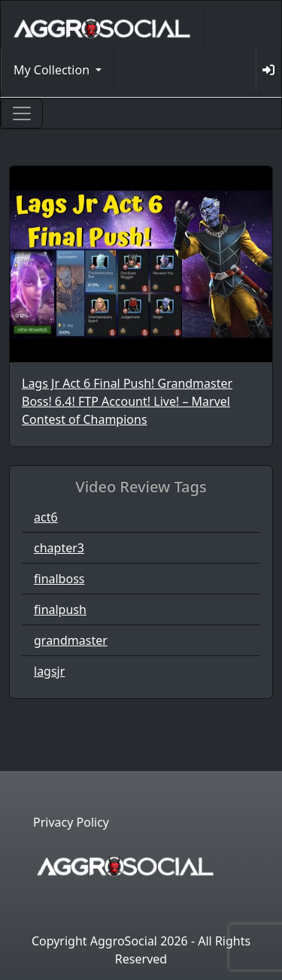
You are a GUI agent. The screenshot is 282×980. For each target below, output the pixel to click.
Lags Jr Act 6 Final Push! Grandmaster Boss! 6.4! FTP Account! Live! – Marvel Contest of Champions (127, 401)
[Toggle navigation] (22, 113)
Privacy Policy (71, 822)
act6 (46, 517)
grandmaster (71, 640)
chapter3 (59, 548)
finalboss (59, 579)
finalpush (60, 609)
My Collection (53, 70)
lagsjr (49, 671)
